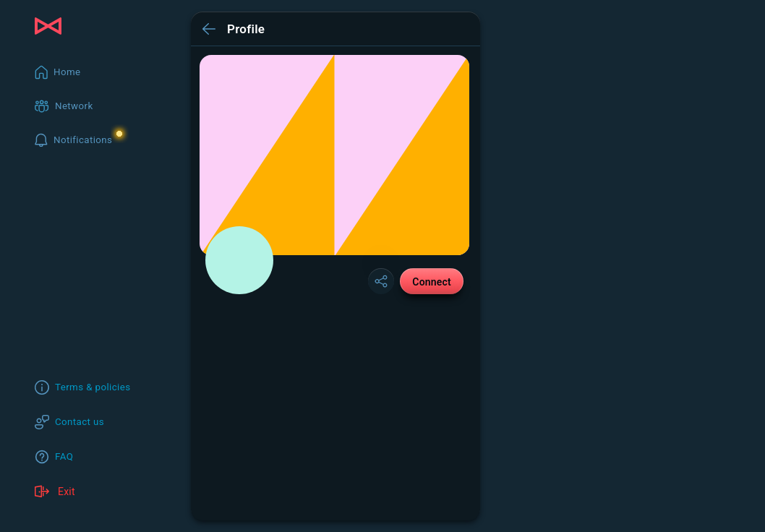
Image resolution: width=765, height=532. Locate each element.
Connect (432, 282)
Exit (55, 491)
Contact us (80, 422)
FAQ (64, 456)
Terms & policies (93, 387)
